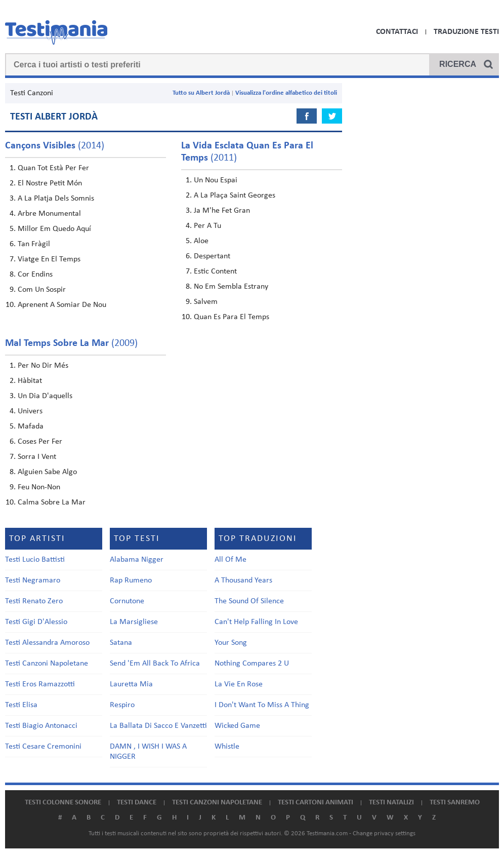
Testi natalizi (391, 803)
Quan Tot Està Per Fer (53, 168)
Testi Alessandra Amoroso (47, 643)
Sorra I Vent (37, 457)
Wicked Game (237, 726)
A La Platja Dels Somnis (56, 199)
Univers (30, 411)
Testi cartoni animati (316, 803)
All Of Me (230, 560)
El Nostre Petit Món (50, 183)
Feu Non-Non (39, 487)
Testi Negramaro (33, 580)
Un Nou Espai (216, 180)
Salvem (206, 302)
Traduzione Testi (466, 32)
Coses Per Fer (40, 442)
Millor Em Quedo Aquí (54, 229)
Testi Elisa (21, 705)
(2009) (71, 343)
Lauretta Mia (131, 684)
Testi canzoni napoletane (217, 803)
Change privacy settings (384, 833)
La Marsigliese (134, 622)
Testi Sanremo (455, 803)
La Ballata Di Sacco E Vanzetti (158, 726)
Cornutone (127, 601)
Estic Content (215, 271)
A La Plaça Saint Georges (235, 196)
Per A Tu (207, 226)
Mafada (31, 426)
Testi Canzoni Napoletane (47, 664)
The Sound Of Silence (249, 601)
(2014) (55, 146)
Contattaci (397, 32)
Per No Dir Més (43, 366)
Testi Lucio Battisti (35, 560)
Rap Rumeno (131, 580)
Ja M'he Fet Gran (222, 211)
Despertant (212, 256)
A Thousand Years (243, 580)
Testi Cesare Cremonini (43, 747)
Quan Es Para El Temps (232, 317)
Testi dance (137, 803)
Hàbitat (30, 381)
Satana (121, 643)
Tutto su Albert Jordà (201, 93)
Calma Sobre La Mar (52, 502)
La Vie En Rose (239, 684)
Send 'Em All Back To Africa (155, 664)
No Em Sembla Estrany (231, 287)
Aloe (201, 241)
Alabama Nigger (137, 560)
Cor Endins (35, 275)
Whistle (227, 747)
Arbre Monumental (49, 214)
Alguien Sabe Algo (47, 472)
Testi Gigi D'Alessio (36, 622)
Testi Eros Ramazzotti (40, 684)
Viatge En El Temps (49, 259)
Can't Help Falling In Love (256, 622)
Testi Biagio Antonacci (41, 726)
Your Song (231, 643)
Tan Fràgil (34, 244)
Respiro (122, 705)
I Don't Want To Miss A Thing (262, 705)
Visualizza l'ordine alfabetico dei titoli (286, 93)
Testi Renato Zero (34, 601)
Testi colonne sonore (63, 803)
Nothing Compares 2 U (252, 664)
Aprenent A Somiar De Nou (62, 305)
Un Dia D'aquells (45, 396)
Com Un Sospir (42, 290)
